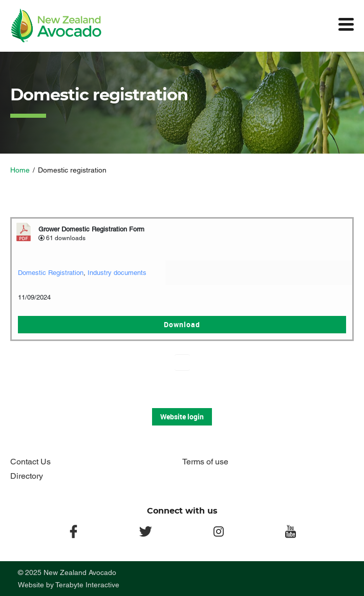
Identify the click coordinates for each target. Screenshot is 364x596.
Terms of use (205, 462)
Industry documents (117, 273)
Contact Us (30, 462)
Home (20, 170)
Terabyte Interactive (87, 585)
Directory (27, 476)
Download (182, 324)
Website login (182, 417)
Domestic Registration (51, 273)
